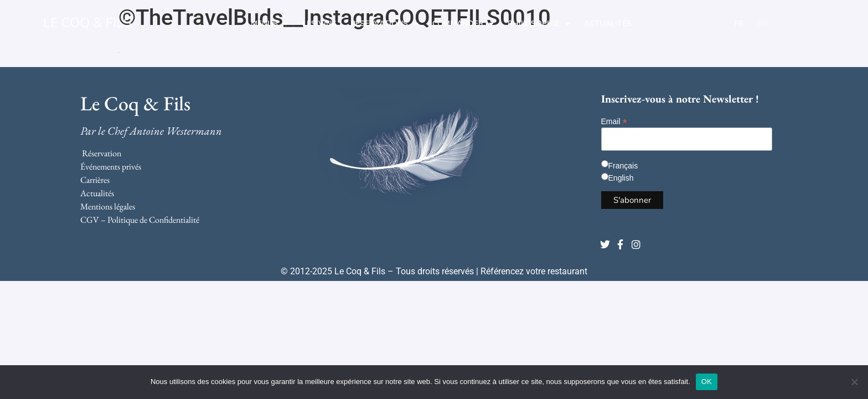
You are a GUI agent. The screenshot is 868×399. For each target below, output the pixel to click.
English (621, 178)
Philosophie (539, 24)
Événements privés (111, 167)
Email (614, 121)
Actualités (608, 24)
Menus (270, 24)
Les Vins (319, 24)
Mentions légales (108, 206)
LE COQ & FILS (87, 23)
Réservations (384, 24)
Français (623, 166)
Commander (463, 24)
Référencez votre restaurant (534, 271)
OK (707, 382)
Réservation (102, 153)
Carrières (95, 180)
